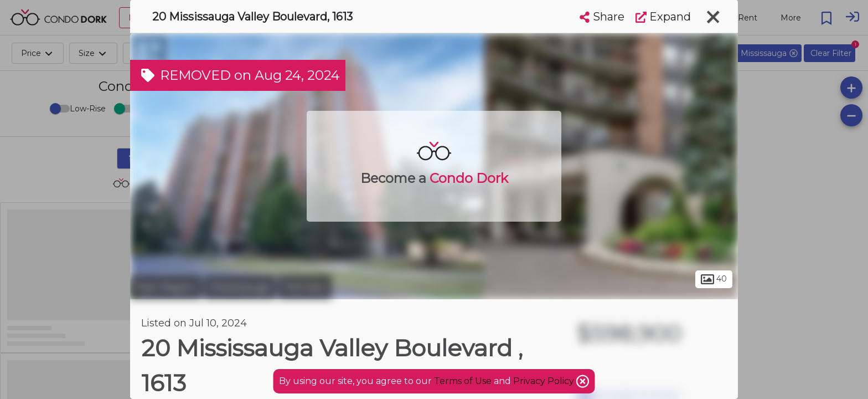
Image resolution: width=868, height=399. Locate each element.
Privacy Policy (545, 381)
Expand (663, 17)
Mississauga (240, 287)
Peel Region (166, 287)
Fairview (305, 287)
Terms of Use (463, 381)
